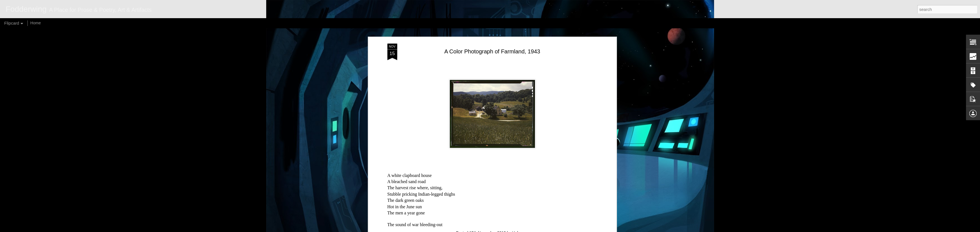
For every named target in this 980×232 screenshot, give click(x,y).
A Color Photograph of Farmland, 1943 (492, 51)
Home (35, 23)
